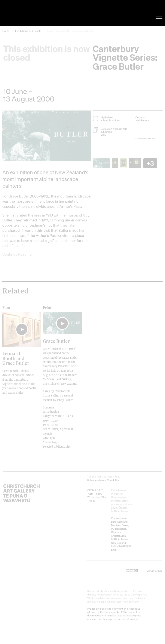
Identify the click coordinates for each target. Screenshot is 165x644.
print (47, 308)
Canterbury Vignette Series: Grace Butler (70, 31)
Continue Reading (17, 254)
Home (6, 31)
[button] (47, 136)
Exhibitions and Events (28, 31)
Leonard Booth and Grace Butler (16, 358)
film (6, 308)
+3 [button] (150, 163)
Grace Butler (56, 341)
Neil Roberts (143, 120)
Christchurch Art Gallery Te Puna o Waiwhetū (28, 13)
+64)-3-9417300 (121, 546)
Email (114, 550)
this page (108, 619)
